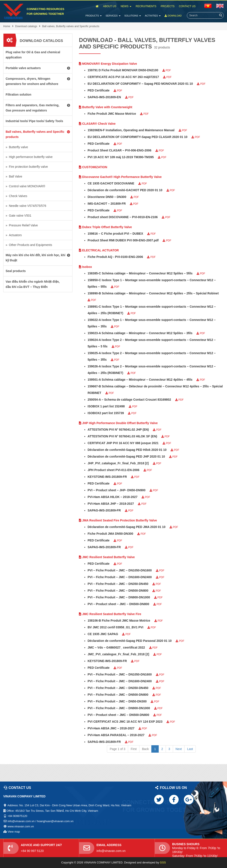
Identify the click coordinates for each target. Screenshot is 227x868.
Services (113, 16)
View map (14, 832)
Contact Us (187, 6)
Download (173, 16)
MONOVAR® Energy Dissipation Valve (108, 64)
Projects (168, 6)
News (126, 6)
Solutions (133, 16)
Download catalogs (26, 26)
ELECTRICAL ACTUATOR (99, 250)
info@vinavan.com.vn (111, 851)
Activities (153, 16)
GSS (163, 862)
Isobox (85, 267)
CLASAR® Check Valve (97, 124)
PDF (167, 70)
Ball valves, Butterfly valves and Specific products (71, 26)
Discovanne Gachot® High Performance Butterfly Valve (120, 177)
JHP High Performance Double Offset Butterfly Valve (118, 423)
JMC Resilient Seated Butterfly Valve (107, 557)
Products (94, 16)
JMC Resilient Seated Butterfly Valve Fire (110, 614)
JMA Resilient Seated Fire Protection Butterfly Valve (118, 520)
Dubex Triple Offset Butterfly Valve (105, 227)
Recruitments (146, 6)
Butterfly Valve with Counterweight (106, 107)
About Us (110, 6)
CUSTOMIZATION (93, 167)
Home (7, 26)
